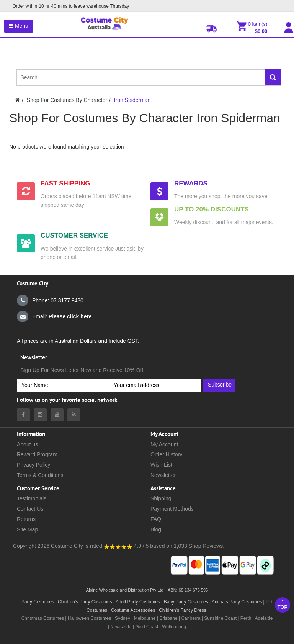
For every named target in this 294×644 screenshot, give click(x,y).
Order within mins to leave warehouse (69, 6)
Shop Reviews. (207, 546)
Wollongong (174, 627)
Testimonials (32, 498)
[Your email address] (155, 385)
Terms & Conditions (40, 475)
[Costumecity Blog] (74, 415)
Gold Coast (147, 627)
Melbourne (145, 618)
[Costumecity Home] (17, 100)
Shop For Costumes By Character (67, 100)
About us (27, 444)
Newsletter (163, 475)
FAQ (156, 519)
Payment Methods (172, 509)
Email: (54, 316)
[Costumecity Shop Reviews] (118, 546)
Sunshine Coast (220, 618)
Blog (156, 529)
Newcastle (122, 627)
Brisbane (168, 618)
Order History (166, 454)
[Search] (273, 77)
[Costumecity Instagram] (40, 415)
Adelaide (264, 618)
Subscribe (220, 385)
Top (283, 604)
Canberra (191, 618)
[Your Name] (63, 385)
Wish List (161, 465)
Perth (246, 618)
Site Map (27, 529)
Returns (26, 519)
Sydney (122, 618)
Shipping (161, 498)
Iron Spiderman (132, 100)
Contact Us (30, 509)
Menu (19, 26)
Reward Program (37, 454)
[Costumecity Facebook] (23, 415)
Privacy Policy (33, 465)
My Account (164, 444)
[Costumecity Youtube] (57, 415)
